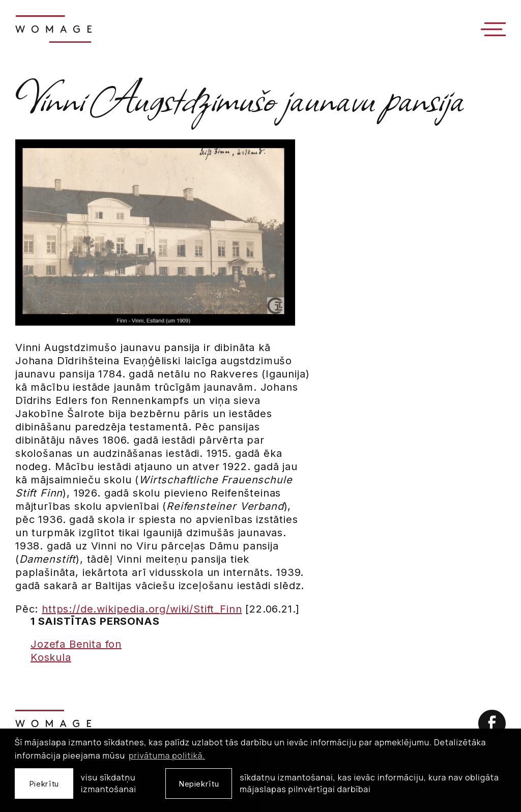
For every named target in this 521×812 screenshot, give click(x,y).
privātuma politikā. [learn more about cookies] (167, 756)
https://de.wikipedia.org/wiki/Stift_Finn (142, 609)
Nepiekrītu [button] (199, 784)
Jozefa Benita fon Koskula (76, 651)
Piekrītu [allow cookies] (44, 784)
